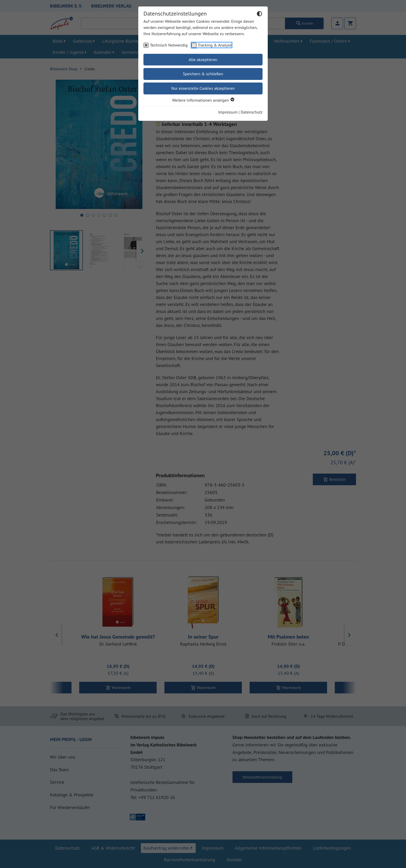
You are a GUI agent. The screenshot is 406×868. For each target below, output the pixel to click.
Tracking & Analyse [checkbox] (215, 45)
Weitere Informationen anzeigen (203, 100)
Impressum (228, 112)
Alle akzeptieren (203, 59)
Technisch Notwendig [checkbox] (169, 45)
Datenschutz (252, 112)
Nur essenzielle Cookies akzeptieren (203, 88)
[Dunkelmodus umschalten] (259, 14)
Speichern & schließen (203, 74)
